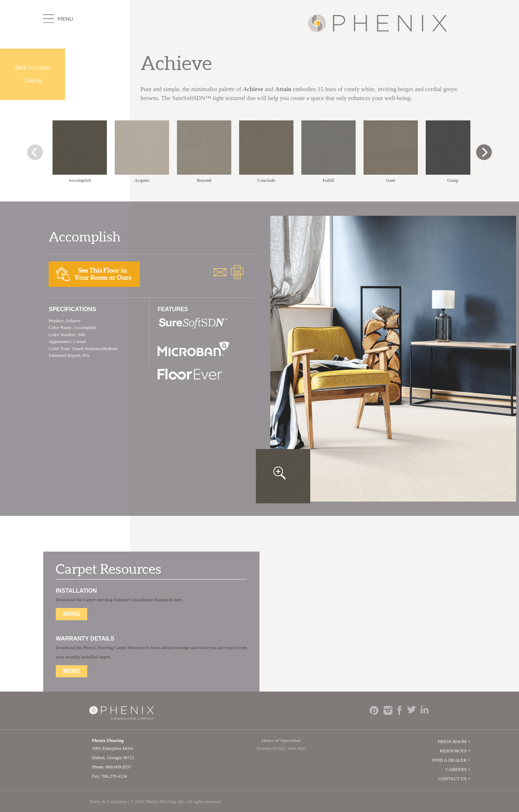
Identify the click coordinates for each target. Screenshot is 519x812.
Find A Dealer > (451, 760)
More (71, 614)
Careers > (458, 769)
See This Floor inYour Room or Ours (93, 274)
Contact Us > (454, 779)
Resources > (455, 751)
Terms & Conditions (108, 801)
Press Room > (454, 741)
